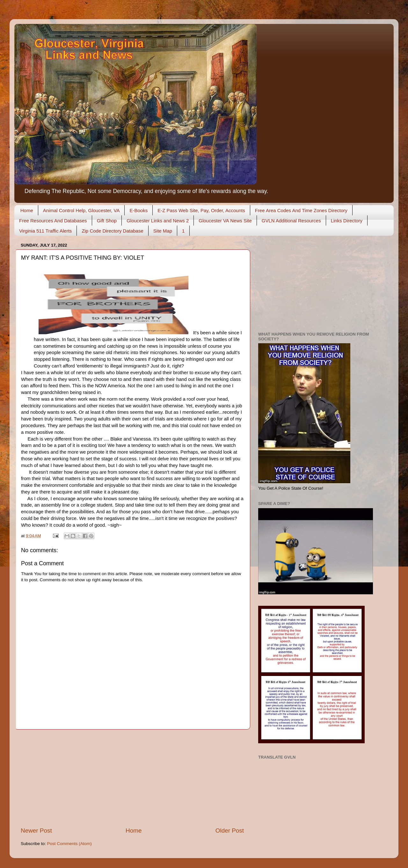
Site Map (163, 231)
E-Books (138, 210)
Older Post (230, 831)
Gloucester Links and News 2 (158, 221)
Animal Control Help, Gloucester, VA (81, 210)
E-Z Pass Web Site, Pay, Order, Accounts (201, 210)
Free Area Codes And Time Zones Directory (301, 210)
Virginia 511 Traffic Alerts (45, 231)
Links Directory (347, 221)
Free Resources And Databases (53, 221)
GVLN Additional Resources (291, 221)
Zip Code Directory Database (112, 231)
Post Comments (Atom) (69, 844)
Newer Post (36, 831)
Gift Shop (107, 221)
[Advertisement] (132, 778)
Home (27, 210)
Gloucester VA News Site (225, 221)
